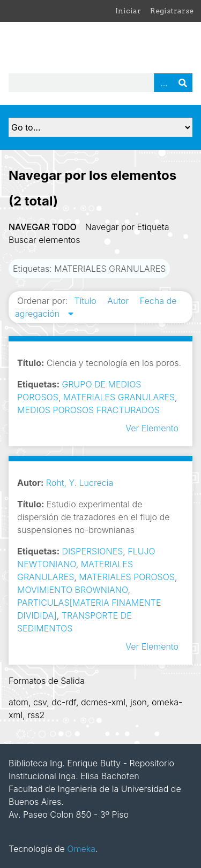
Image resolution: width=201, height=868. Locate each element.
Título (86, 301)
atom (18, 702)
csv (40, 702)
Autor (119, 301)
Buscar (183, 83)
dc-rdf (64, 702)
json (139, 702)
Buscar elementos (44, 240)
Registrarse (172, 11)
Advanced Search (163, 83)
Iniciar (128, 11)
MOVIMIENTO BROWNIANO (72, 590)
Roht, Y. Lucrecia (80, 483)
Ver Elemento (152, 428)
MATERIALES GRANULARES (119, 397)
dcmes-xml (103, 702)
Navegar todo (43, 227)
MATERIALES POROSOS (127, 577)
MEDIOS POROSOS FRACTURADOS (88, 410)
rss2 (36, 715)
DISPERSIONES (93, 551)
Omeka (81, 849)
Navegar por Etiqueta (127, 227)
